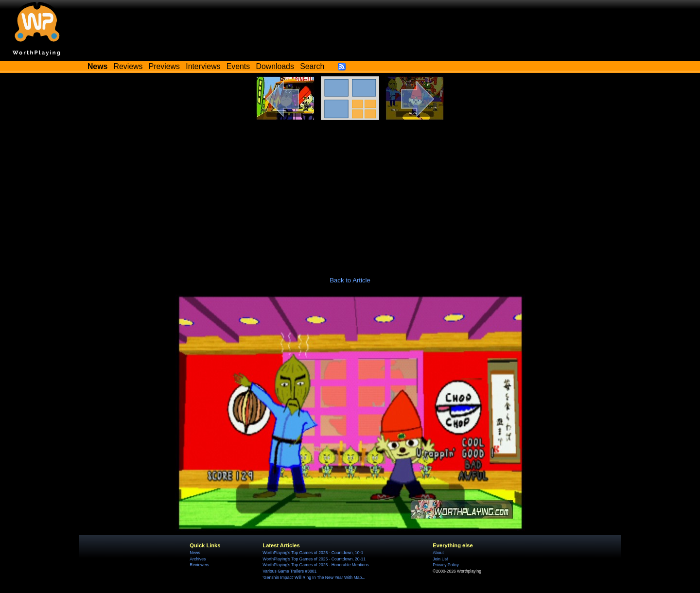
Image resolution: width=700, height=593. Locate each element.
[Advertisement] (350, 193)
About (438, 553)
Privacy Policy (446, 565)
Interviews (203, 66)
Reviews (128, 66)
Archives (198, 559)
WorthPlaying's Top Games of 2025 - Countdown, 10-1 (313, 553)
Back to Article (350, 280)
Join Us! (440, 559)
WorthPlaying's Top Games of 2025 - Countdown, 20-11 (314, 559)
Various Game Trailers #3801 (289, 571)
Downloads (275, 66)
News (195, 553)
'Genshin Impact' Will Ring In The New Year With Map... (314, 577)
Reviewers (199, 565)
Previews (164, 66)
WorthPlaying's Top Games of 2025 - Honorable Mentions (315, 565)
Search (312, 66)
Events (238, 66)
